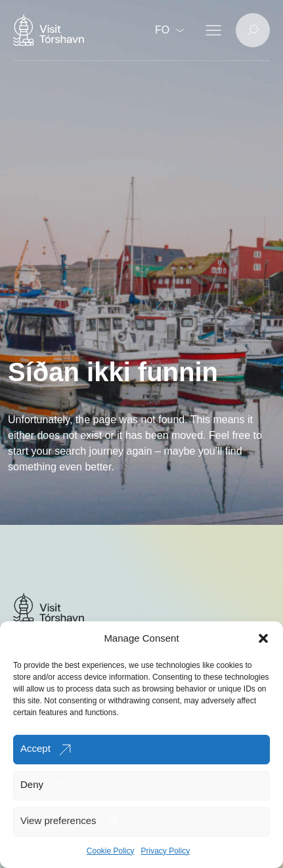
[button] (263, 638)
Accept (35, 748)
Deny (32, 784)
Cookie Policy (111, 851)
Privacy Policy (166, 851)
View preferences (58, 820)
